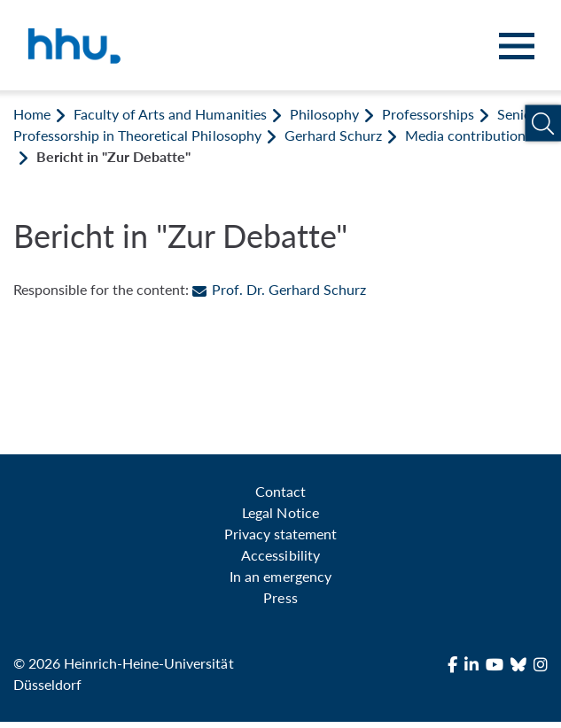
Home (32, 114)
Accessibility (280, 555)
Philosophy (324, 114)
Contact (280, 491)
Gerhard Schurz (333, 135)
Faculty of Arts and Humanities (170, 114)
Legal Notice (280, 512)
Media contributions (468, 135)
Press (280, 597)
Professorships (428, 114)
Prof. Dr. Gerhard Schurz (279, 289)
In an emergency (280, 576)
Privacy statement (280, 534)
